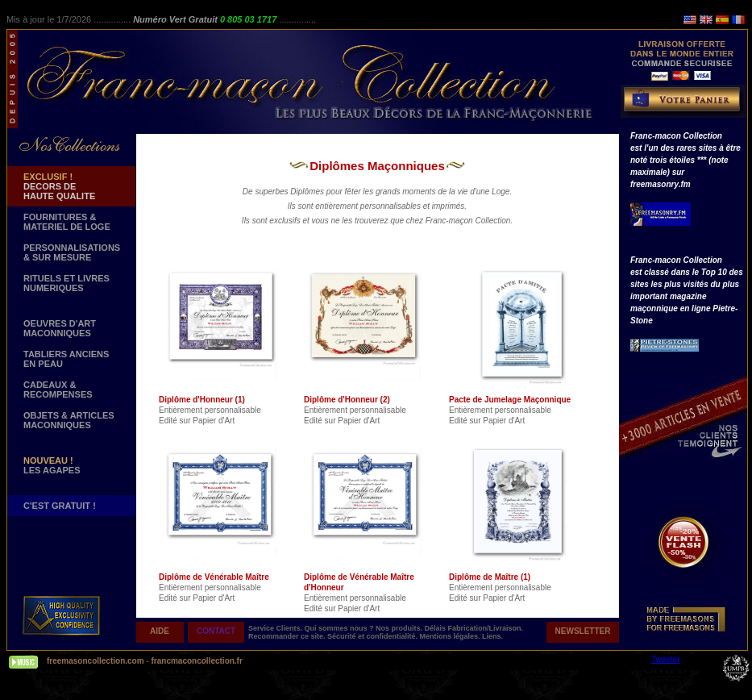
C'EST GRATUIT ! (60, 506)
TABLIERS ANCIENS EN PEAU (66, 359)
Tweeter (666, 659)
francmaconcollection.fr (196, 661)
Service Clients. (276, 628)
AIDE (160, 631)
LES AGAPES (52, 465)
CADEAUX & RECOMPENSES (58, 390)
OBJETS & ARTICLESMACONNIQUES (69, 420)
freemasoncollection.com (96, 661)
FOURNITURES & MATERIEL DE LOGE (67, 222)
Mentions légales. (451, 636)
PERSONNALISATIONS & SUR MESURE (72, 252)
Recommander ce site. (288, 636)
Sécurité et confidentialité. (374, 636)
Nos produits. (400, 628)
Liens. (492, 636)
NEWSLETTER (583, 631)
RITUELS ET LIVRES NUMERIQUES (66, 283)
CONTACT (216, 631)
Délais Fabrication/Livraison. (474, 628)
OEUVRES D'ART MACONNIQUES (60, 328)
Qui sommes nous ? (341, 628)
